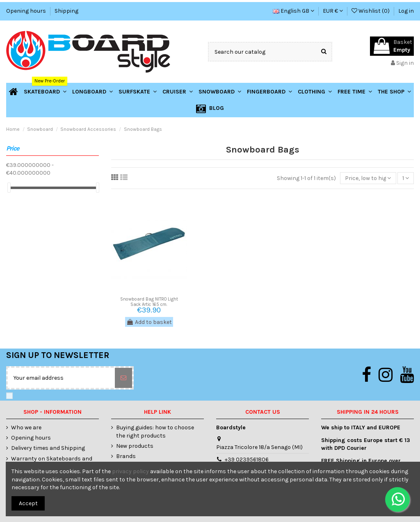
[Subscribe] (123, 378)
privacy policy (130, 471)
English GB (293, 11)
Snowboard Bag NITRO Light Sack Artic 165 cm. (149, 302)
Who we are (26, 427)
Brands (126, 456)
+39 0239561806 (247, 459)
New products (135, 446)
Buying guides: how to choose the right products (155, 432)
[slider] (9, 188)
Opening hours (27, 11)
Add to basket (149, 322)
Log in (406, 11)
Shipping (66, 11)
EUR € (333, 11)
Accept (28, 503)
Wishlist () (371, 11)
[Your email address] (61, 378)
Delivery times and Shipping (48, 448)
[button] (394, 91)
